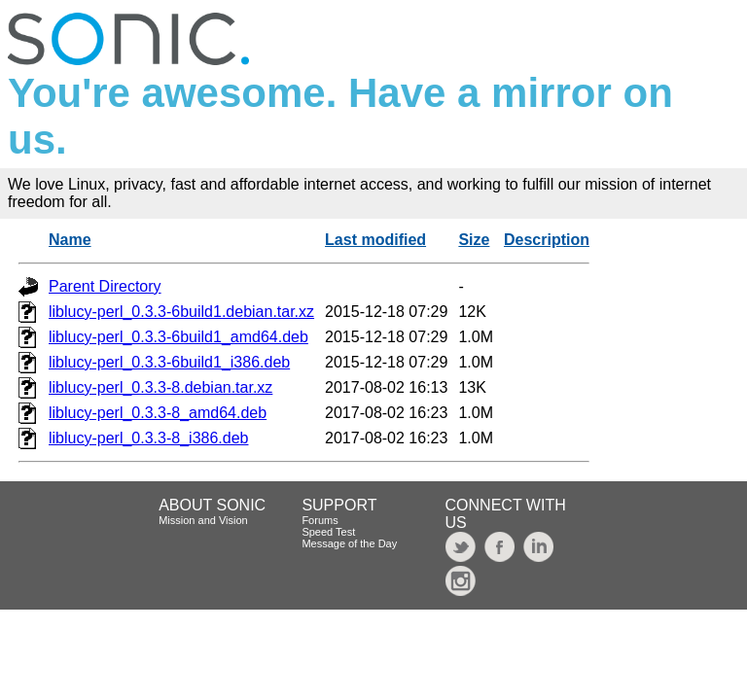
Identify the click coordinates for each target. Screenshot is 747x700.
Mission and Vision (203, 520)
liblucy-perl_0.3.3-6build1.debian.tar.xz (181, 312)
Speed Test (328, 532)
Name (70, 240)
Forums (320, 520)
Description (547, 240)
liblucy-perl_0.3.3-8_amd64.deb (158, 413)
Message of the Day (349, 543)
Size (474, 240)
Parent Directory (105, 286)
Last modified (375, 240)
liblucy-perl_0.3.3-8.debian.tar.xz (160, 387)
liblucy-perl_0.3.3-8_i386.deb (148, 438)
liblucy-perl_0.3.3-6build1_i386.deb (169, 362)
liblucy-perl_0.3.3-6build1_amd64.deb (178, 337)
